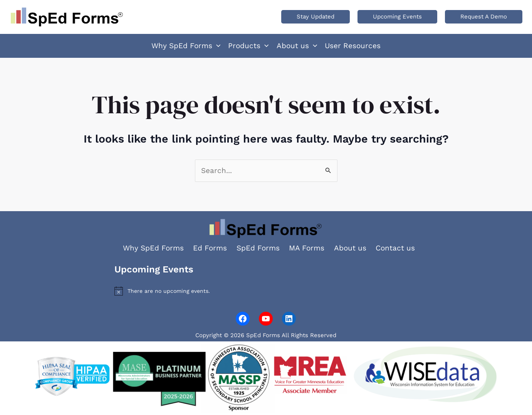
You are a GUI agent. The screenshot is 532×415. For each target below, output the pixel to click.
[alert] (266, 291)
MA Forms (307, 248)
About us (350, 248)
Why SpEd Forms (153, 248)
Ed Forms (210, 248)
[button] (316, 17)
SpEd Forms (258, 248)
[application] (216, 46)
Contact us (395, 248)
